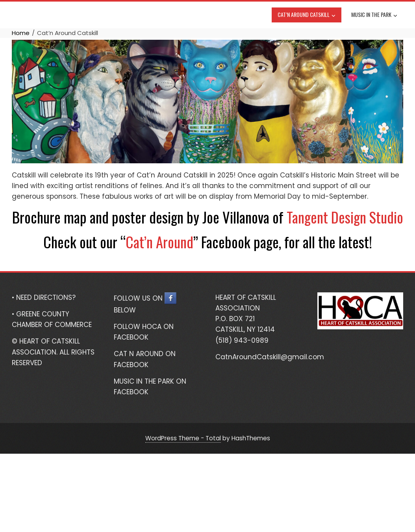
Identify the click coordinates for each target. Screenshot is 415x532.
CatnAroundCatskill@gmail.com (270, 357)
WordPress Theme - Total (183, 438)
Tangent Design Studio (345, 217)
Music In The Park (374, 15)
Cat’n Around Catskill (307, 15)
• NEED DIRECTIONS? (44, 297)
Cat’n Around (159, 242)
